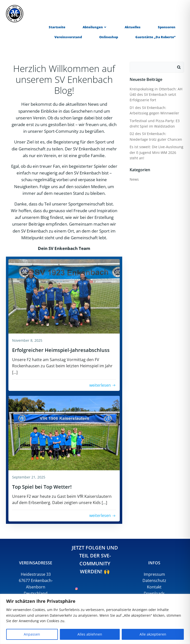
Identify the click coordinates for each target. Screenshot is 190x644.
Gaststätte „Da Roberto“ (155, 37)
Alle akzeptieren (153, 634)
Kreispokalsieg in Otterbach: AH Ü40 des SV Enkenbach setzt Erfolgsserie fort (156, 95)
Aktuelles (133, 27)
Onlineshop (109, 37)
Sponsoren (167, 27)
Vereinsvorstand (68, 37)
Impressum (154, 574)
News (134, 179)
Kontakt (154, 587)
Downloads (154, 593)
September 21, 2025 (29, 477)
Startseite (57, 27)
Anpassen (32, 634)
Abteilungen (95, 27)
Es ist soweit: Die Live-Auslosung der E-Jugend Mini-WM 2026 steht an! (156, 152)
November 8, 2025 (27, 340)
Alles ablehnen (90, 634)
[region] (95, 619)
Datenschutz (154, 580)
